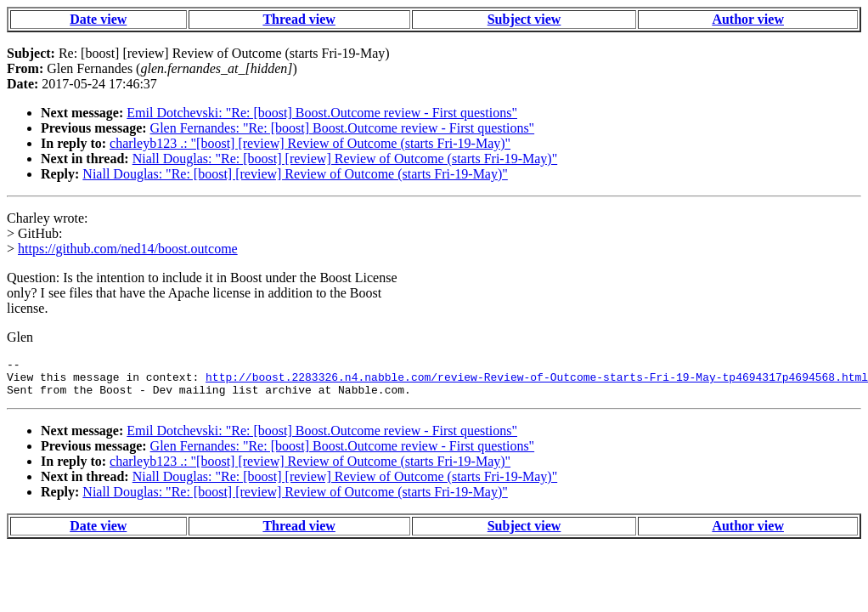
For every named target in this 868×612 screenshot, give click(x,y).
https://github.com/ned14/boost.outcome (128, 249)
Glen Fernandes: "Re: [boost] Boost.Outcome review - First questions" (343, 128)
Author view (748, 19)
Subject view (524, 19)
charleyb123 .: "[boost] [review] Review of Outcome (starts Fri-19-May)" (310, 143)
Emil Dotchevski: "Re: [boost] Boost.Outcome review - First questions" (322, 113)
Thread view (299, 19)
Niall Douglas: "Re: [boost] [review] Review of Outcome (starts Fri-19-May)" (345, 159)
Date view (98, 19)
